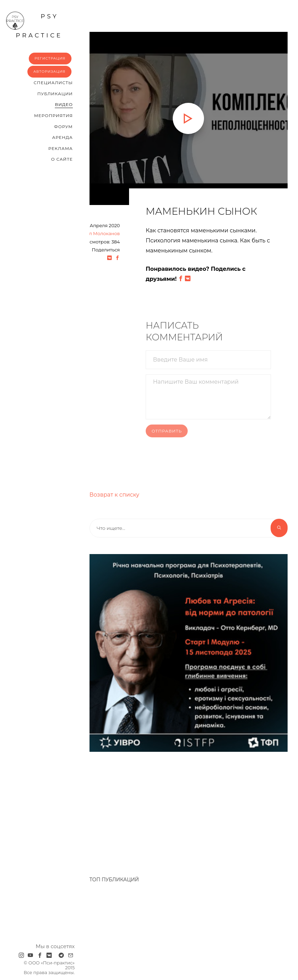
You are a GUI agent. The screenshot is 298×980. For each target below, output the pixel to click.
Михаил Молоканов (97, 233)
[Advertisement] (156, 810)
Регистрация (50, 58)
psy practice (34, 25)
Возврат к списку (114, 495)
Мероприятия (53, 115)
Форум (63, 127)
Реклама (60, 148)
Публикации (55, 94)
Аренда (62, 137)
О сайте (62, 159)
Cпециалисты (53, 83)
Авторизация (49, 72)
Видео (64, 104)
